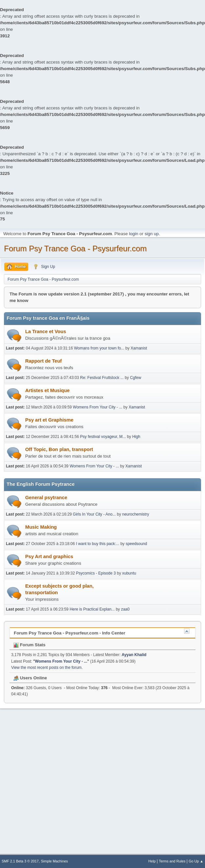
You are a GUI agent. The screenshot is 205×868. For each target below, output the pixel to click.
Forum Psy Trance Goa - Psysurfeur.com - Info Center (69, 633)
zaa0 (125, 609)
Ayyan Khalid (134, 655)
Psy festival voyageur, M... (103, 437)
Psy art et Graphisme (49, 420)
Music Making (41, 527)
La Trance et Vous (46, 331)
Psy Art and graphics (49, 557)
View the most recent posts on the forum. (47, 668)
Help (152, 861)
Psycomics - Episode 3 (96, 573)
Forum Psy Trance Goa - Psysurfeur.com (75, 248)
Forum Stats (29, 645)
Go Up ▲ (196, 861)
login (134, 234)
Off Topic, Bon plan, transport (59, 449)
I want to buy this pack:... (98, 544)
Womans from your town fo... (99, 348)
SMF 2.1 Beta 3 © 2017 (20, 861)
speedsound (136, 544)
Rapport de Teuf (44, 361)
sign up (152, 234)
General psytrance (46, 498)
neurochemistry (136, 514)
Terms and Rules (172, 861)
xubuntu (129, 573)
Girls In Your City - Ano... (94, 514)
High (136, 437)
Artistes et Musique (47, 390)
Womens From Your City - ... (98, 407)
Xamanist (139, 348)
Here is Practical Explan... (92, 609)
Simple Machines (55, 861)
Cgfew (136, 378)
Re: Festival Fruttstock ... (102, 378)
